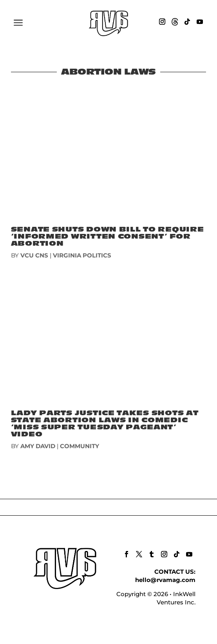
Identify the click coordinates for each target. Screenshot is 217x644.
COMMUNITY (80, 446)
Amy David (38, 446)
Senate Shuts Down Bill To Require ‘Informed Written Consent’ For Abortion (108, 236)
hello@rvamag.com (165, 580)
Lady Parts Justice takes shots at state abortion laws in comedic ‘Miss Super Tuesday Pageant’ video (105, 424)
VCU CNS (34, 255)
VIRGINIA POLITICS (82, 255)
